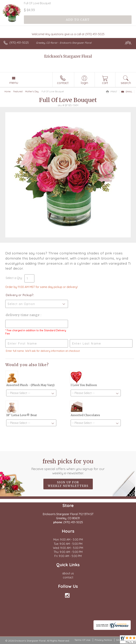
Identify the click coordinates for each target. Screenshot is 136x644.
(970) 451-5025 (19, 43)
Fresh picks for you (68, 467)
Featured (18, 91)
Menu (14, 83)
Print (112, 92)
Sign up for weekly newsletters (68, 484)
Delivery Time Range (23, 315)
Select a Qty (14, 278)
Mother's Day (32, 91)
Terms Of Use (82, 640)
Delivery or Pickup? (20, 295)
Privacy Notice (103, 640)
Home (8, 91)
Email (127, 92)
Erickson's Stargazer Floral (68, 56)
